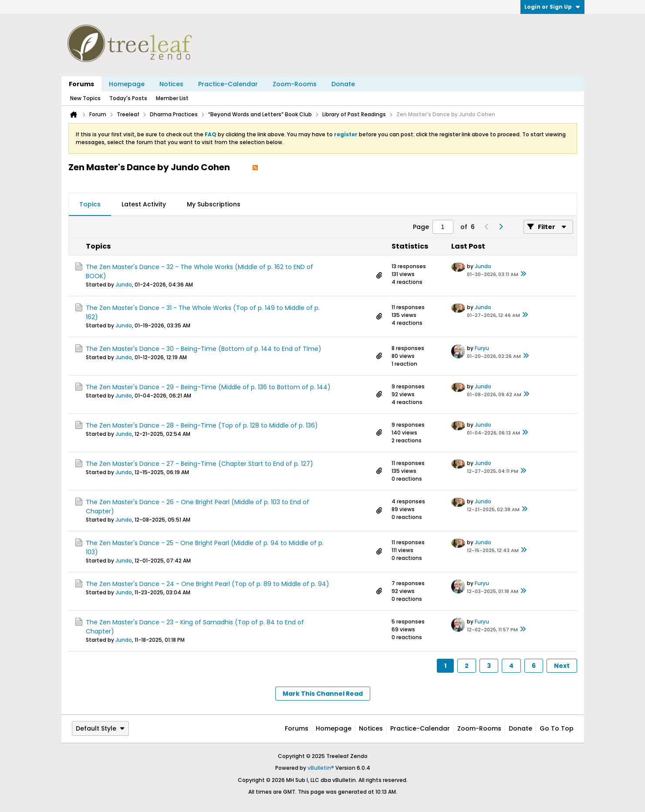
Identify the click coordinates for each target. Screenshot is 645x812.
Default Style (100, 728)
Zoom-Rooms (295, 84)
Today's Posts (128, 98)
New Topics (85, 98)
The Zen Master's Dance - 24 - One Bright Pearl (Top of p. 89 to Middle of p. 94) (208, 584)
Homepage (127, 84)
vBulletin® (321, 768)
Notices (171, 84)
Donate (343, 84)
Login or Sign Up (552, 7)
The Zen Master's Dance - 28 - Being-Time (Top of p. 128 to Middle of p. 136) (202, 425)
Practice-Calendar (228, 84)
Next (562, 666)
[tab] (90, 205)
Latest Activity (144, 204)
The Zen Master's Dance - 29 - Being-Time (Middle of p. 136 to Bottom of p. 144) (208, 387)
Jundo (124, 285)
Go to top (557, 728)
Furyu (482, 348)
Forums (81, 84)
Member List (172, 98)
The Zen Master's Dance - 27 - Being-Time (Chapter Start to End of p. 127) (199, 464)
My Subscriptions (214, 204)
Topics (90, 204)
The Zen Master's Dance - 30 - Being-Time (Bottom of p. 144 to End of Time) (204, 349)
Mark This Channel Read (323, 694)
